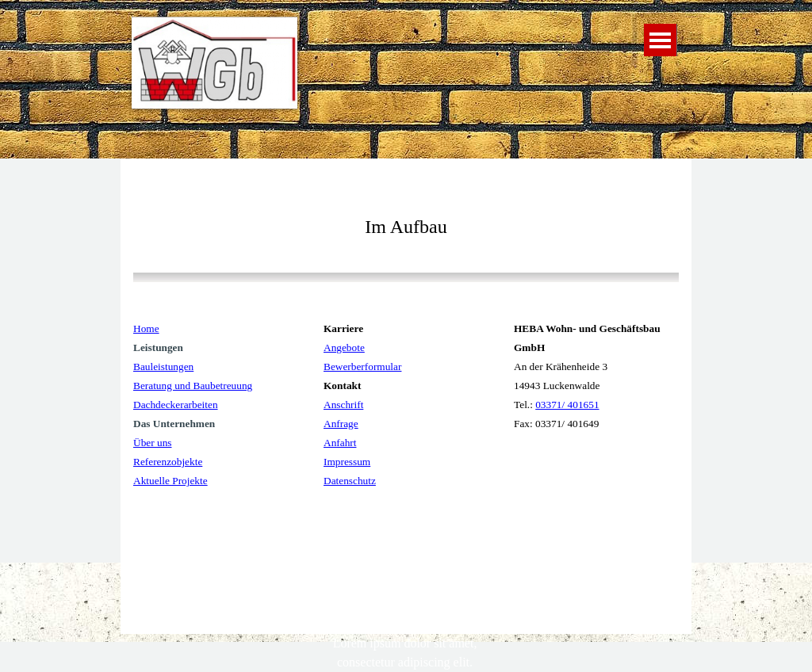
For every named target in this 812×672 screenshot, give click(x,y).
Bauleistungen (163, 367)
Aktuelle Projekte (170, 481)
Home (146, 328)
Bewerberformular (362, 367)
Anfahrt (340, 443)
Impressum (347, 462)
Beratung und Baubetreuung (193, 386)
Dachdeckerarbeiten (176, 405)
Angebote (344, 347)
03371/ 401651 (567, 405)
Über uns (153, 443)
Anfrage (341, 424)
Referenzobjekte (168, 462)
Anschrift (343, 405)
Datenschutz (350, 481)
